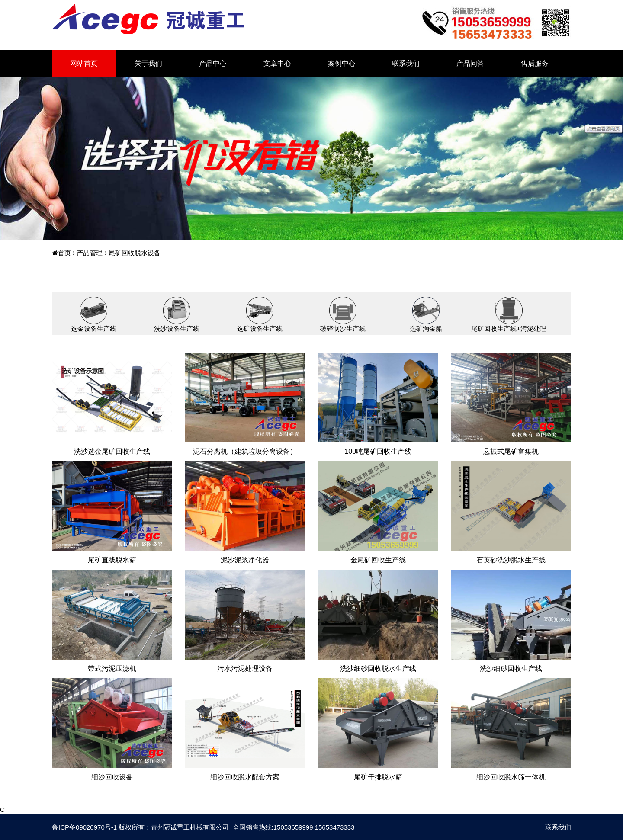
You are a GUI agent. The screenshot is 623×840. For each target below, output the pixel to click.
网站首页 (84, 63)
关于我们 (148, 63)
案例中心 (342, 63)
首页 (61, 253)
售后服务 (535, 63)
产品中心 (213, 63)
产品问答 (470, 63)
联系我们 (406, 63)
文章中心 (277, 63)
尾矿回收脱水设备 (134, 253)
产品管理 (89, 253)
